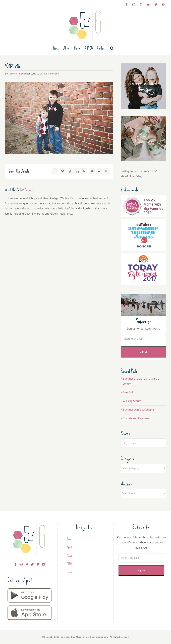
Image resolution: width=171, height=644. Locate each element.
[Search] (126, 443)
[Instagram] (21, 564)
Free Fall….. (129, 392)
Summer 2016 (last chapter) (139, 410)
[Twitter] (32, 564)
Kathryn (13, 74)
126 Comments (52, 74)
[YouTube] (43, 564)
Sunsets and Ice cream (136, 418)
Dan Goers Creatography (97, 637)
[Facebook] (16, 564)
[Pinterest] (27, 564)
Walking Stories (132, 401)
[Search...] (143, 443)
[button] (112, 48)
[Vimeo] (38, 564)
